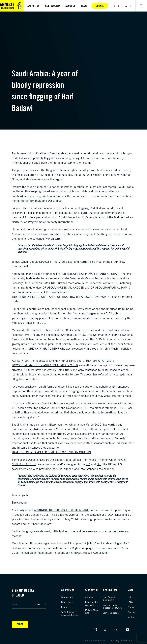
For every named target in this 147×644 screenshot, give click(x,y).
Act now (89, 597)
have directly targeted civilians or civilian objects (51, 452)
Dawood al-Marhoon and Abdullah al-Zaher (45, 365)
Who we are (67, 597)
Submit (38, 604)
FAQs (130, 602)
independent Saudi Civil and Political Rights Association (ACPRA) (61, 297)
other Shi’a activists (98, 361)
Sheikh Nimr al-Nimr (44, 348)
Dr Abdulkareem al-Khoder (63, 287)
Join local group (111, 613)
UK (99, 464)
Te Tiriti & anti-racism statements (70, 613)
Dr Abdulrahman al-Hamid (110, 287)
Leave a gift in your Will (92, 603)
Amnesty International (121, 640)
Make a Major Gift (92, 611)
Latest (131, 597)
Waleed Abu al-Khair (104, 274)
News (84, 6)
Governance (67, 602)
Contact (131, 607)
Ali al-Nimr (20, 361)
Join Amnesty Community (110, 598)
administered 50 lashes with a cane (61, 510)
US (88, 464)
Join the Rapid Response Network (112, 606)
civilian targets (24, 464)
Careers (131, 612)
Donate (100, 6)
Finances (66, 607)
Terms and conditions (95, 640)
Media (131, 617)
